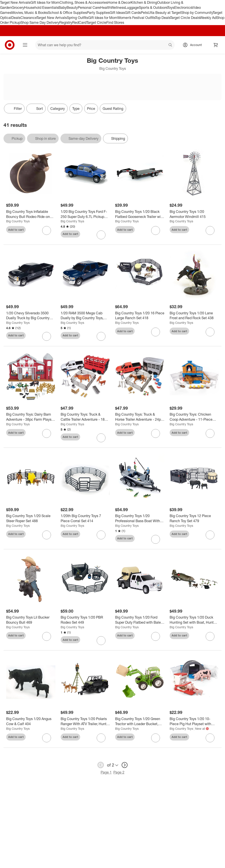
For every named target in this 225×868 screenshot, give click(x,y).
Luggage (132, 7)
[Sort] (36, 109)
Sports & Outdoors (153, 7)
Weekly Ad (208, 18)
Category (58, 109)
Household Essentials (41, 7)
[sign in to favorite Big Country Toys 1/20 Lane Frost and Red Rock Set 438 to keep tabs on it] (210, 332)
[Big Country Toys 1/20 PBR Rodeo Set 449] (85, 620)
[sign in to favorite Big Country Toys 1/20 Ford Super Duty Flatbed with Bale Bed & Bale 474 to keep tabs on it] (156, 636)
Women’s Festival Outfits (136, 18)
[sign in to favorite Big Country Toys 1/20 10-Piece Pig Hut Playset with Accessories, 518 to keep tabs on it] (210, 738)
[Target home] (10, 45)
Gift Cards (133, 13)
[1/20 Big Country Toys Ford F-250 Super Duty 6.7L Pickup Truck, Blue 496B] (85, 214)
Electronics (183, 7)
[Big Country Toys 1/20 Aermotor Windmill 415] (194, 214)
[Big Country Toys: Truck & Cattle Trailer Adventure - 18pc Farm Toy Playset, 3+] (85, 417)
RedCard (79, 22)
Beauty (72, 7)
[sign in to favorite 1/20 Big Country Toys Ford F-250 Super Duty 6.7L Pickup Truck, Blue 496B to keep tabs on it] (101, 235)
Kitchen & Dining (144, 2)
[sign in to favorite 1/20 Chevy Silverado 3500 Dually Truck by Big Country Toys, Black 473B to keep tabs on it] (47, 336)
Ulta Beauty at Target (164, 13)
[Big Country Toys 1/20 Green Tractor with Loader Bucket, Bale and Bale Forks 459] (140, 721)
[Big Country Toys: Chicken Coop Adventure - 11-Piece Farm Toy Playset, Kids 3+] (194, 417)
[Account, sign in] (194, 45)
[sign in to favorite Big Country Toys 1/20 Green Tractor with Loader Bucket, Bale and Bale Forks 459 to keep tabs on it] (156, 738)
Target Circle (96, 22)
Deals (16, 18)
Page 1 (106, 772)
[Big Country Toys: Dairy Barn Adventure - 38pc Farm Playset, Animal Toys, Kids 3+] (31, 417)
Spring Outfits (77, 18)
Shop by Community (197, 13)
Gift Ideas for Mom (45, 2)
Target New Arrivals (15, 2)
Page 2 (119, 772)
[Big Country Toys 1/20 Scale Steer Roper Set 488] (31, 518)
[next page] (125, 765)
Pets (144, 13)
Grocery (18, 7)
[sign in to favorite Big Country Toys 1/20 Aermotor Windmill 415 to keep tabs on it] (210, 230)
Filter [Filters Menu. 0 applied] (14, 109)
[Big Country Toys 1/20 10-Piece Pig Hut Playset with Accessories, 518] (194, 721)
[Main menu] (25, 45)
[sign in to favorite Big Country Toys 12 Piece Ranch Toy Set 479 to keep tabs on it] (210, 535)
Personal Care (89, 7)
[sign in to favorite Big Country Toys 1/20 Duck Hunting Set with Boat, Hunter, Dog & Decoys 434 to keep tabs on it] (210, 636)
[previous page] (101, 765)
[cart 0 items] (216, 45)
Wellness (118, 7)
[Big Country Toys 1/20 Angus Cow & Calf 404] (31, 721)
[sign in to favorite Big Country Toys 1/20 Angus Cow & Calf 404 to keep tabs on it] (47, 738)
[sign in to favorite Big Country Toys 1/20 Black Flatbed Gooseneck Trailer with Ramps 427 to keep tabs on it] (156, 230)
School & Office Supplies (67, 13)
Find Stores (115, 22)
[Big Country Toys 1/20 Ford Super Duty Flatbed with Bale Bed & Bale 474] (140, 620)
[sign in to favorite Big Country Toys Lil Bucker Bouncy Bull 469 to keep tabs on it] (47, 636)
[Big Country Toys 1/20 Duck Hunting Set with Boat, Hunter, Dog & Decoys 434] (194, 620)
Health (105, 7)
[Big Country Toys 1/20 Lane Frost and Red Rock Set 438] (194, 316)
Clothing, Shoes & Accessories (84, 2)
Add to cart (16, 230)
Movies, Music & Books (30, 13)
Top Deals (163, 18)
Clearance (28, 18)
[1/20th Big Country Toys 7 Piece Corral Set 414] (85, 518)
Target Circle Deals (185, 18)
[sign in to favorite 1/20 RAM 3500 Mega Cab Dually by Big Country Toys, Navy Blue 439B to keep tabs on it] (101, 336)
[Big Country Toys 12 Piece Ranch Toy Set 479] (194, 518)
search (171, 45)
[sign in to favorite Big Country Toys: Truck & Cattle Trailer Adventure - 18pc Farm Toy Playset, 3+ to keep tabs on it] (101, 438)
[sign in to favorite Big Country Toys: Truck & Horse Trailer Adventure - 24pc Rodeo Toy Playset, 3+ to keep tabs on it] (156, 433)
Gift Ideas (117, 13)
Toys (171, 7)
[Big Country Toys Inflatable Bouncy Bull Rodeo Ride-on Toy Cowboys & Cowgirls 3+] (31, 214)
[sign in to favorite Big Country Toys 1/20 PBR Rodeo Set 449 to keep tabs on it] (101, 641)
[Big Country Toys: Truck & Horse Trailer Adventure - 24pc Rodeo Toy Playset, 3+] (140, 417)
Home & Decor (119, 2)
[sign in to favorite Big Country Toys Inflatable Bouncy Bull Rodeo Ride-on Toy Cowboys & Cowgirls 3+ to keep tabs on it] (47, 230)
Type (76, 109)
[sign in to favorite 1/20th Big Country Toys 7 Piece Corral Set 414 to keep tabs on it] (101, 535)
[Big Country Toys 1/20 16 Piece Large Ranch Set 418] (140, 316)
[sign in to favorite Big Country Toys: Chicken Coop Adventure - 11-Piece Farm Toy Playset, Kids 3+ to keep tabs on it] (210, 433)
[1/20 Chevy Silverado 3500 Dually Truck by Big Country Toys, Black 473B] (31, 316)
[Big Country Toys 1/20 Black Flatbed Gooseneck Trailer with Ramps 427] (140, 214)
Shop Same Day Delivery (40, 22)
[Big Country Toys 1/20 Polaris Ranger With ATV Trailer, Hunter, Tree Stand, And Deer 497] (85, 721)
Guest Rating (113, 109)
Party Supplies (98, 13)
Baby (63, 7)
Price (91, 109)
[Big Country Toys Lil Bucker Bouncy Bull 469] (31, 620)
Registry (66, 22)
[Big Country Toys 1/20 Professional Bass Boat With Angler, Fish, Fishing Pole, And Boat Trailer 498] (140, 518)
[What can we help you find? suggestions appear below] (105, 45)
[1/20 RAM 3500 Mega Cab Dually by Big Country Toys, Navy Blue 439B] (85, 316)
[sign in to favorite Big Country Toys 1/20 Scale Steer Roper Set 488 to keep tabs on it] (47, 535)
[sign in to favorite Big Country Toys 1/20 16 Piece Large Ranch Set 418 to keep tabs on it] (156, 332)
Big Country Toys (18, 221)
